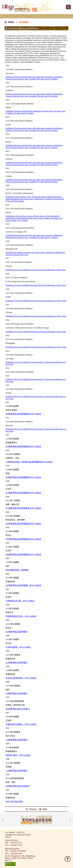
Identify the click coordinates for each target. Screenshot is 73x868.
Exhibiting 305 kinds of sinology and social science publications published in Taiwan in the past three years (35, 254)
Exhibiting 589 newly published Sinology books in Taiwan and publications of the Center (36, 380)
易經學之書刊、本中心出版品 (18, 755)
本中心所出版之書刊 (14, 801)
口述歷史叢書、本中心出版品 (18, 647)
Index (11, 22)
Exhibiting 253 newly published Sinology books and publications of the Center (36, 285)
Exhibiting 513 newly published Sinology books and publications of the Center (36, 301)
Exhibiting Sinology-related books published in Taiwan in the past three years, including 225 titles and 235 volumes (36, 112)
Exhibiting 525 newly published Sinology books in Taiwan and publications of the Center (36, 363)
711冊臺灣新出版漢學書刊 (17, 771)
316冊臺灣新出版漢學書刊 (17, 740)
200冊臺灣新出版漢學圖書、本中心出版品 (23, 585)
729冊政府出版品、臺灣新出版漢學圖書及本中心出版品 (29, 462)
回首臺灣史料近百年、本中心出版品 (21, 616)
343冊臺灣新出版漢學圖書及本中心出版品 (23, 493)
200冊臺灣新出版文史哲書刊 (18, 786)
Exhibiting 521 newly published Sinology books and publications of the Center (36, 347)
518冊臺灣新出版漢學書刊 (17, 693)
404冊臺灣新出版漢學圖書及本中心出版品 (23, 477)
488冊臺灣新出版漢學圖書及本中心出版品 (23, 414)
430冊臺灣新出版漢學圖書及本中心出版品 (23, 446)
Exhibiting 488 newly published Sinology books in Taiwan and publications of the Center (36, 398)
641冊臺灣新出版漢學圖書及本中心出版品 (23, 524)
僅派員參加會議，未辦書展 (17, 570)
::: (5, 25)
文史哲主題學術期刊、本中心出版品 (21, 678)
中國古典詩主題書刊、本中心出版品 (21, 724)
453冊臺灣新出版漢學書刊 (17, 632)
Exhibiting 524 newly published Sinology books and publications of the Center (36, 316)
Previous (33, 809)
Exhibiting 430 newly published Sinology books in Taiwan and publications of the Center (36, 430)
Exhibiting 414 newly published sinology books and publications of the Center (36, 270)
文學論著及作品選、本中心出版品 (20, 601)
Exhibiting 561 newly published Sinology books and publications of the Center (36, 332)
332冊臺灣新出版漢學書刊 (17, 663)
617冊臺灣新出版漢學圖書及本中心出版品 (23, 508)
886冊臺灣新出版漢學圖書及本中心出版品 (23, 554)
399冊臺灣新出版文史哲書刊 (18, 709)
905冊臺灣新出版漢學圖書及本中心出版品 (23, 539)
